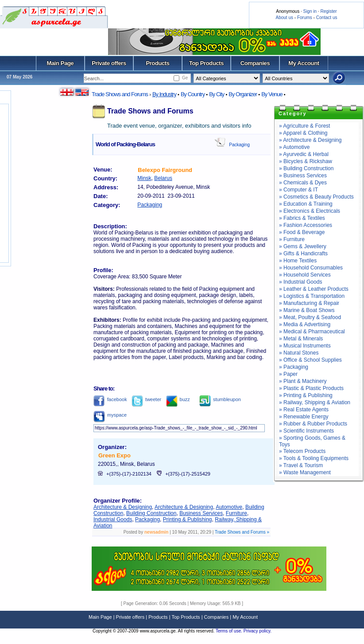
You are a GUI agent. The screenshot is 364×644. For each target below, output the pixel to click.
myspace (110, 415)
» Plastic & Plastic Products (311, 388)
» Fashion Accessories (306, 225)
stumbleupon (220, 399)
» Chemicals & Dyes (303, 183)
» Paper (288, 374)
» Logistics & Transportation (312, 296)
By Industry (164, 94)
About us (285, 18)
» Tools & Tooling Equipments (314, 458)
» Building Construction (306, 168)
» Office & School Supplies (310, 360)
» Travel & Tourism (301, 465)
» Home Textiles (298, 261)
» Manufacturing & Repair (309, 303)
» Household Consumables (311, 268)
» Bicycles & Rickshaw (306, 161)
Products (157, 63)
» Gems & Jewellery (303, 246)
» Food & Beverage (302, 232)
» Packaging (294, 367)
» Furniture (292, 239)
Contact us (327, 18)
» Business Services (303, 176)
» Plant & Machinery (303, 381)
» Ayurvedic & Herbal (304, 154)
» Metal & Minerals (301, 339)
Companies (255, 63)
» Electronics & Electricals (310, 211)
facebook (110, 399)
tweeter (146, 399)
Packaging (239, 145)
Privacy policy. (258, 631)
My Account (304, 63)
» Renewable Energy (304, 417)
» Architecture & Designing (310, 140)
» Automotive (294, 147)
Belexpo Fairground (165, 170)
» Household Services (305, 275)
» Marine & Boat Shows (307, 310)
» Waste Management (305, 472)
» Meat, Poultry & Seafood (310, 317)
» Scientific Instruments (306, 431)
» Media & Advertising (305, 324)
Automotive (229, 507)
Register (328, 11)
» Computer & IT (298, 190)
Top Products (206, 63)
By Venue (272, 94)
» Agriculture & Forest (304, 126)
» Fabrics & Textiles (302, 218)
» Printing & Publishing (306, 395)
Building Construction (151, 513)
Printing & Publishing (188, 519)
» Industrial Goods (300, 282)
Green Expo (114, 455)
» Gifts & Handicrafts (303, 254)
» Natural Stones (299, 353)
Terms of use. (230, 631)
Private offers (109, 63)
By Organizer (243, 94)
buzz (178, 399)
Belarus (163, 178)
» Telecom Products (302, 451)
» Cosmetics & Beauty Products (316, 197)
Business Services (201, 513)
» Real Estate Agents (304, 410)
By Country (193, 94)
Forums (305, 18)
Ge (185, 78)
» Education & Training (306, 204)
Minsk (144, 178)
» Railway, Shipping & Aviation (315, 402)
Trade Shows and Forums (120, 94)
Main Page (60, 63)
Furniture (236, 513)
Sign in (310, 11)
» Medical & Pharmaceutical (312, 332)
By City (217, 94)
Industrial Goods (113, 519)
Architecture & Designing (123, 507)
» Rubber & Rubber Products (313, 424)
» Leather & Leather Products (314, 289)
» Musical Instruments (305, 346)
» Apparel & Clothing (303, 133)
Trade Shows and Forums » (242, 532)
